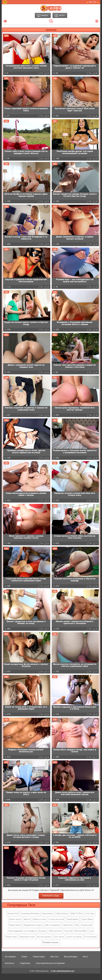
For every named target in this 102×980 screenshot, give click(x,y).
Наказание (47, 920)
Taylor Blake (87, 926)
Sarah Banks (73, 926)
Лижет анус (11, 943)
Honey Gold (13, 920)
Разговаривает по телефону (23, 937)
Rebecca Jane (39, 926)
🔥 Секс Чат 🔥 (92, 2)
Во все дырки (44, 943)
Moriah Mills (81, 937)
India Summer (55, 937)
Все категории (71, 963)
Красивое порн (27, 943)
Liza (91, 937)
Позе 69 (68, 937)
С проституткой (56, 926)
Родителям (25, 970)
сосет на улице (74, 943)
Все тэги (54, 963)
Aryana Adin (87, 932)
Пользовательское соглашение (50, 970)
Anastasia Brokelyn (30, 920)
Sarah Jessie (15, 926)
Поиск (24, 963)
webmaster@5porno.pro (65, 977)
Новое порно (39, 963)
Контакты (10, 970)
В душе (43, 937)
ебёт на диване (52, 932)
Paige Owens (15, 932)
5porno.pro (44, 977)
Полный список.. (51, 949)
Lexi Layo (90, 920)
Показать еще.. (51, 902)
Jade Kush (67, 932)
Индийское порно (33, 932)
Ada (77, 932)
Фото (85, 963)
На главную (10, 963)
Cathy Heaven (62, 920)
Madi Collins (77, 920)
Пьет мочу (59, 943)
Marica (27, 926)
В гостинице (90, 943)
